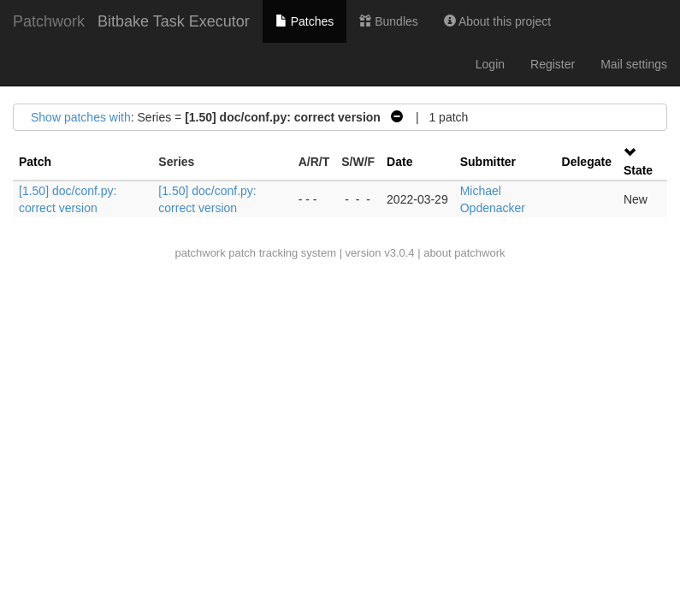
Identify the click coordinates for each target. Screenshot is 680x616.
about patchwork (464, 253)
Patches (305, 21)
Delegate (587, 162)
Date (399, 162)
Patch (35, 162)
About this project (497, 21)
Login (490, 64)
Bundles (388, 21)
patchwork (200, 253)
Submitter (488, 162)
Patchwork (49, 21)
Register (553, 64)
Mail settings (634, 64)
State (638, 170)
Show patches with (81, 117)
